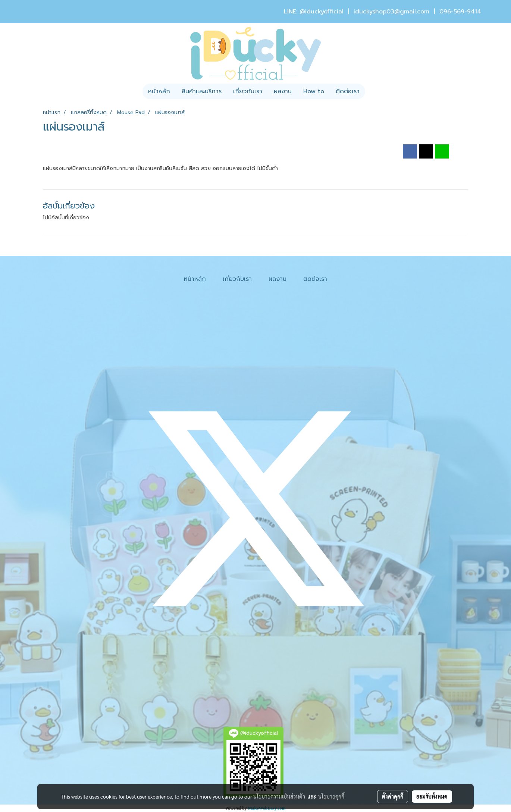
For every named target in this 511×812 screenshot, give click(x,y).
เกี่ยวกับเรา (248, 91)
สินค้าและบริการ (202, 91)
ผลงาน (283, 91)
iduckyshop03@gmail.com (391, 12)
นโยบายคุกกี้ (331, 796)
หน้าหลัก (159, 91)
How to (314, 91)
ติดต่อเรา (348, 91)
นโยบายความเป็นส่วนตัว (279, 796)
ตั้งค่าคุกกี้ (393, 796)
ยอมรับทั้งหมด (432, 796)
